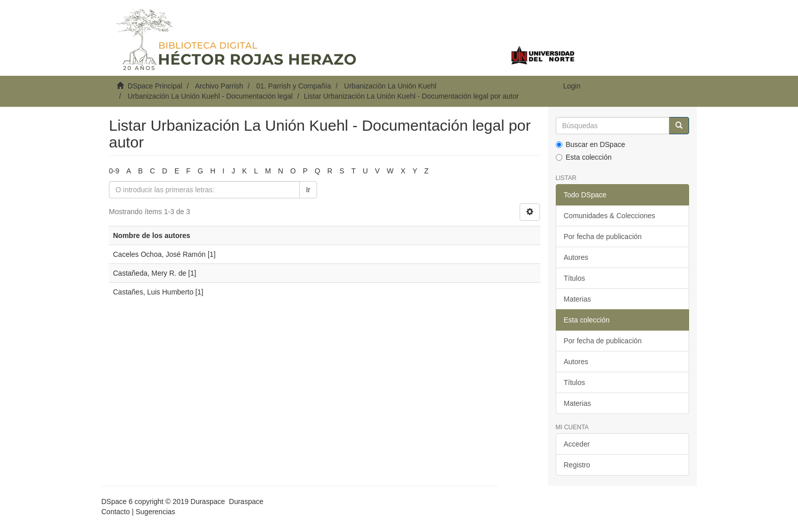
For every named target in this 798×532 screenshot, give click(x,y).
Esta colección (584, 157)
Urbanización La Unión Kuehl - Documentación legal (210, 96)
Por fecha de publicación (603, 237)
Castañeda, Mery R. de (150, 273)
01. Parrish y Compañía (293, 86)
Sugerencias (155, 512)
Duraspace (246, 501)
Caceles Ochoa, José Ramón (159, 254)
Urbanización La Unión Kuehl (390, 86)
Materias (578, 299)
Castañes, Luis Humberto (153, 292)
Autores (576, 257)
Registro (577, 465)
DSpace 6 (117, 501)
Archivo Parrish (219, 86)
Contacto (116, 512)
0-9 (114, 171)
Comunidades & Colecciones (610, 216)
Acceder (577, 444)
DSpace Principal (155, 86)
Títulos (575, 278)
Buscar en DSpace (591, 144)
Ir (308, 190)
